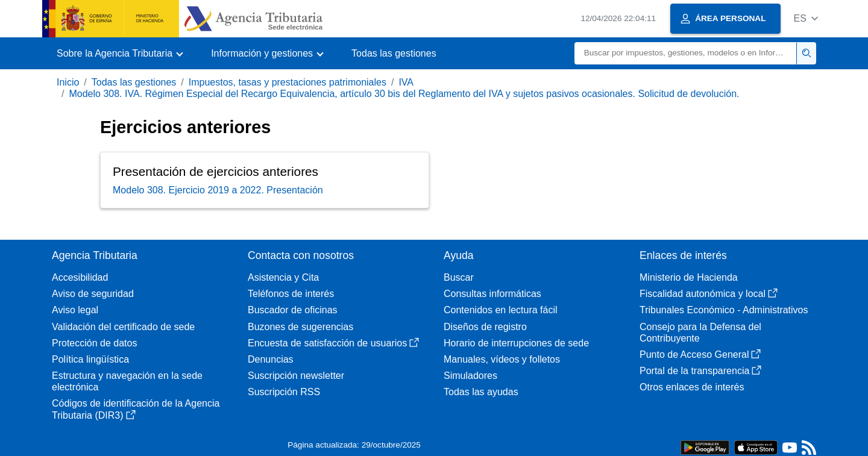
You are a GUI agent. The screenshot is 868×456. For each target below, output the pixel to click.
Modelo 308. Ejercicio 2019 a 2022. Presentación (218, 190)
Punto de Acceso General (700, 354)
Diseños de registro (485, 327)
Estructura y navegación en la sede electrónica (127, 381)
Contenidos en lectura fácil (501, 310)
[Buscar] (686, 53)
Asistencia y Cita (283, 277)
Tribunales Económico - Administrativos (724, 310)
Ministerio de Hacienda (689, 277)
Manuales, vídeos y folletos (502, 359)
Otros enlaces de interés (692, 387)
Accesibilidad (80, 277)
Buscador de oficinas (293, 310)
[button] (806, 18)
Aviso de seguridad (93, 294)
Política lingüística (90, 359)
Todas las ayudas (481, 392)
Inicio (68, 82)
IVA (406, 82)
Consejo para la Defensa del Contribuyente (700, 333)
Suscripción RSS (284, 392)
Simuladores (470, 376)
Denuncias (271, 359)
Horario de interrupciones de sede (516, 343)
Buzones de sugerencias (300, 327)
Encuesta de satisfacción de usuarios (333, 343)
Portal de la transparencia (700, 371)
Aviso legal (75, 310)
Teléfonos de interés (291, 294)
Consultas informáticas (492, 294)
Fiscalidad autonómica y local (709, 294)
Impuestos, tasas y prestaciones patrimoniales (288, 82)
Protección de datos (94, 343)
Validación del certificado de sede (123, 327)
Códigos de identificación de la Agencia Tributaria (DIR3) (136, 409)
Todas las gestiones (394, 53)
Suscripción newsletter (296, 376)
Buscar (459, 277)
